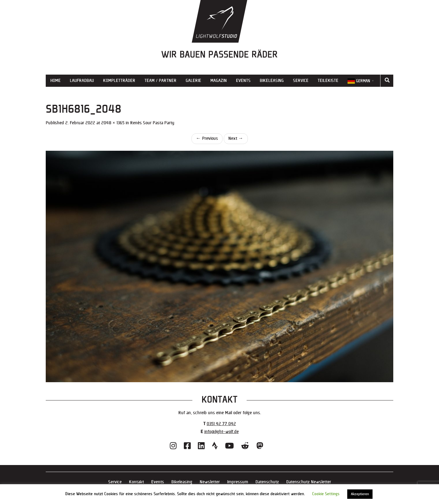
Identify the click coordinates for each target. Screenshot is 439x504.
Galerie (193, 81)
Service (301, 81)
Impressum (238, 482)
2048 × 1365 (113, 123)
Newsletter (210, 482)
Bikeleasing (272, 81)
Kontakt (136, 482)
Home (55, 81)
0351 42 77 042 (221, 424)
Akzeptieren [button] (360, 494)
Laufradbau (82, 81)
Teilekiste (328, 81)
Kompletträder (119, 81)
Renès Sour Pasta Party (152, 123)
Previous (207, 138)
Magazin (219, 81)
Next (236, 138)
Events (243, 81)
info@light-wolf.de (221, 432)
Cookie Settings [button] (326, 494)
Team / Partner (161, 81)
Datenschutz (267, 482)
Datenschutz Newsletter (309, 482)
